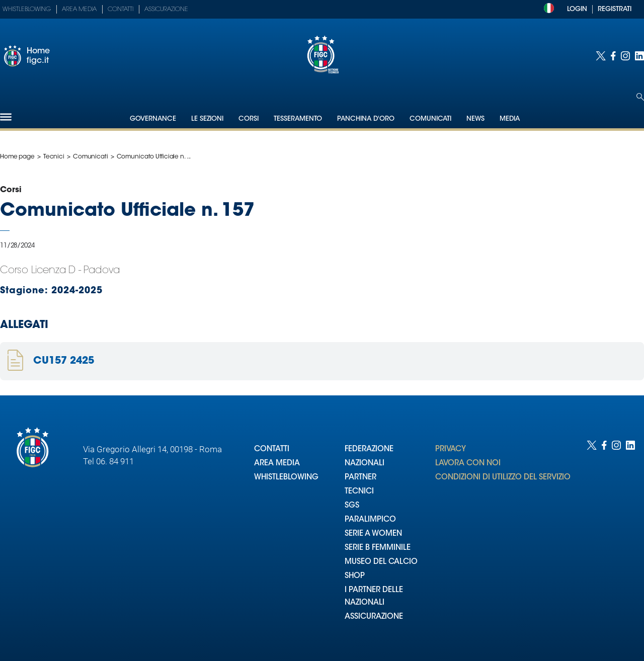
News (475, 119)
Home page (17, 157)
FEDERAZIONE (369, 449)
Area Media (79, 10)
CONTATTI (272, 449)
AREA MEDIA (277, 464)
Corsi (249, 119)
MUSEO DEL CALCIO (381, 562)
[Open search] (640, 97)
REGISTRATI (615, 9)
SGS (352, 506)
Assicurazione (166, 10)
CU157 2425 (64, 361)
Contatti (120, 10)
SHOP (355, 576)
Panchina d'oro (366, 119)
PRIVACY (451, 449)
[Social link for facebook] (613, 56)
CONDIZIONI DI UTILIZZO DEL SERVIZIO (503, 478)
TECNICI (359, 492)
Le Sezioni (207, 119)
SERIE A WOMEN (373, 534)
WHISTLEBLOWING (286, 478)
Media (510, 119)
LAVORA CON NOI (468, 464)
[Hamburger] (6, 117)
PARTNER (360, 478)
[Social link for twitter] (601, 56)
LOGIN (577, 9)
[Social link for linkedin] (639, 56)
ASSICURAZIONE (374, 617)
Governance (153, 119)
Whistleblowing (27, 10)
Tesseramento (298, 119)
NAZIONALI (365, 464)
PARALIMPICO (370, 520)
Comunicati (430, 119)
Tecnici (54, 157)
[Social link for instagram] (625, 56)
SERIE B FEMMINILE (378, 548)
